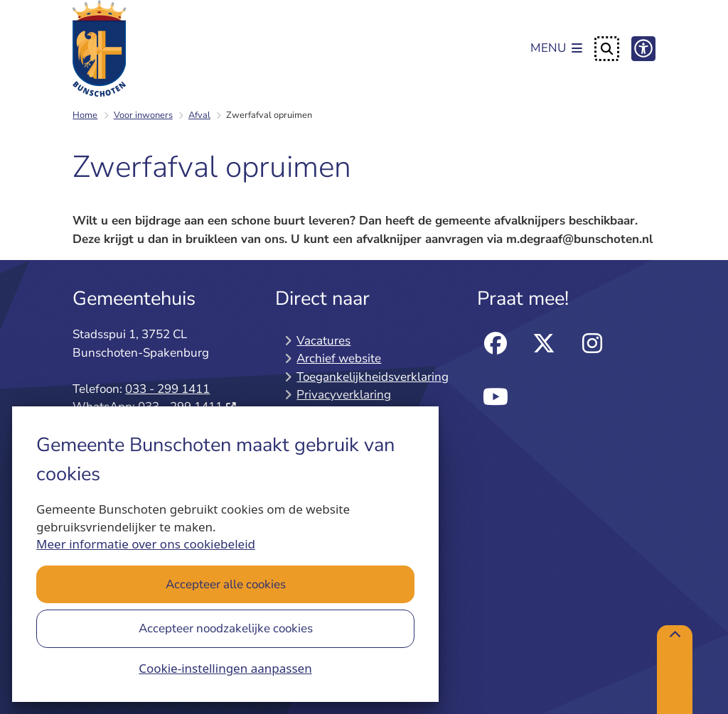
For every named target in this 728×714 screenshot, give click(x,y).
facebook (495, 344)
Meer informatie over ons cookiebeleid (146, 544)
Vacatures (323, 341)
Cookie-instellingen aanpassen (225, 668)
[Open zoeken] (606, 48)
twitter (544, 344)
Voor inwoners (143, 115)
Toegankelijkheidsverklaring (373, 377)
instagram (592, 344)
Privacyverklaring (344, 395)
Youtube (495, 397)
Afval (199, 115)
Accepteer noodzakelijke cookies (226, 628)
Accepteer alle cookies (226, 584)
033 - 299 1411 (167, 389)
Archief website (339, 358)
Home (85, 115)
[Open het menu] (557, 49)
